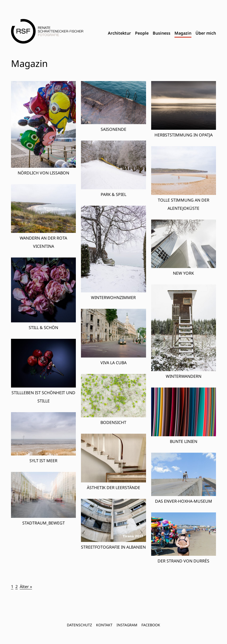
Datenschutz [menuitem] (79, 625)
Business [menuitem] (162, 33)
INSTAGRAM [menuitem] (127, 625)
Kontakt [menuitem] (104, 625)
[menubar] (162, 33)
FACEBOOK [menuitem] (151, 625)
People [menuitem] (142, 33)
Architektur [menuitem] (119, 33)
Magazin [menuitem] (183, 33)
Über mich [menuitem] (206, 33)
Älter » (26, 587)
